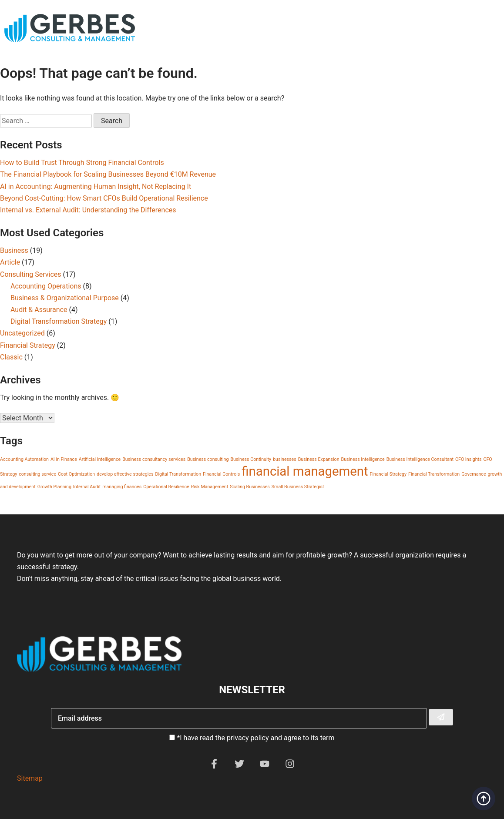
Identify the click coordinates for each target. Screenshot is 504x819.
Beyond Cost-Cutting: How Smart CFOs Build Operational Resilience (104, 198)
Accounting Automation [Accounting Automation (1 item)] (24, 459)
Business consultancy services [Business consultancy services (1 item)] (154, 459)
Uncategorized (22, 333)
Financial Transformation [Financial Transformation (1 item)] (434, 474)
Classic (11, 357)
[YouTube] (265, 766)
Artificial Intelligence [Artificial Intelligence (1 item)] (100, 459)
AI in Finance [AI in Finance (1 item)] (64, 459)
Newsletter (252, 690)
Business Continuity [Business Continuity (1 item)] (251, 459)
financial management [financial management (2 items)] (305, 471)
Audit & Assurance (39, 310)
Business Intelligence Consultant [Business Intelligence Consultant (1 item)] (420, 459)
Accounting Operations (46, 286)
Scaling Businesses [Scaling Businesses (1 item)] (250, 487)
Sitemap (30, 778)
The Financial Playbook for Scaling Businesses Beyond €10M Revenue (108, 174)
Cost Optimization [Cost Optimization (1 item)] (76, 474)
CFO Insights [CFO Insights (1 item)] (469, 459)
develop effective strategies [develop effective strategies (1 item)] (125, 474)
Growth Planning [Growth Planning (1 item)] (54, 487)
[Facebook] (214, 766)
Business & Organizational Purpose (65, 298)
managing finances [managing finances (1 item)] (122, 487)
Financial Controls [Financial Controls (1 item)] (221, 474)
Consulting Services (31, 274)
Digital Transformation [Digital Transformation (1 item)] (178, 474)
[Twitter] (239, 766)
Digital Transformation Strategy (59, 321)
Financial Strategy (28, 345)
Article (10, 262)
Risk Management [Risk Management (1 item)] (210, 487)
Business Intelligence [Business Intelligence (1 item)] (363, 459)
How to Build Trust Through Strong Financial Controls (82, 163)
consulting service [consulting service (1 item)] (37, 474)
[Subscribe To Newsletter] (441, 717)
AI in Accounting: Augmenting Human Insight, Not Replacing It (96, 186)
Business (14, 250)
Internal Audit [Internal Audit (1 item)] (87, 487)
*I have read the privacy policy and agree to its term (255, 738)
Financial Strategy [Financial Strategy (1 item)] (388, 474)
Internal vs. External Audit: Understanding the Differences (88, 210)
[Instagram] (290, 766)
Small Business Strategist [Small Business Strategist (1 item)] (298, 487)
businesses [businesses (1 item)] (285, 459)
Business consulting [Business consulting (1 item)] (208, 459)
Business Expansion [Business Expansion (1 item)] (319, 459)
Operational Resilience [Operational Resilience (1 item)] (166, 487)
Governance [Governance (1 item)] (474, 474)
